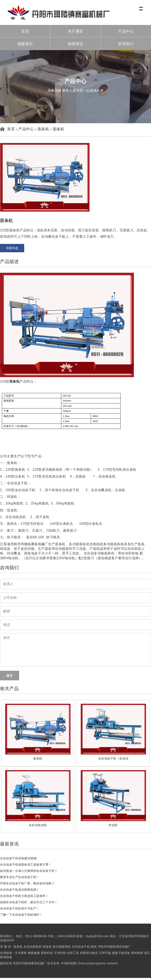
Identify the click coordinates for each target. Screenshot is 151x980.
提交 (10, 676)
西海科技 (47, 953)
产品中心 (126, 31)
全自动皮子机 (81, 947)
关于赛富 (75, 31)
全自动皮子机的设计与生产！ (20, 908)
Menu (141, 6)
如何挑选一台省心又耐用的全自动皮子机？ (29, 871)
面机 (94, 947)
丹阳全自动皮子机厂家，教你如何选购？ (27, 883)
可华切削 (60, 953)
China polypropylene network (97, 963)
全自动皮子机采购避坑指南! (19, 858)
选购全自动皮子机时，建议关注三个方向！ (29, 902)
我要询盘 (12, 248)
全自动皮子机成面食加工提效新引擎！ (26, 865)
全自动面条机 (33, 947)
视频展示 (25, 44)
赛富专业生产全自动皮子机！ (20, 877)
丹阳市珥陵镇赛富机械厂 (115, 947)
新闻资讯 (75, 44)
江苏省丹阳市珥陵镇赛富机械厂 (24, 544)
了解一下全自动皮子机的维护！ (21, 915)
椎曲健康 (34, 953)
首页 (25, 31)
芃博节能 (105, 953)
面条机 (43, 129)
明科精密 (137, 953)
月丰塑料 (21, 953)
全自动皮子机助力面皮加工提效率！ (24, 896)
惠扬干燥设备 (121, 953)
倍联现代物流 (89, 953)
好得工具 (73, 953)
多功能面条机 (62, 947)
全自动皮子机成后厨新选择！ (20, 890)
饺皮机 (47, 947)
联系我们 (126, 44)
